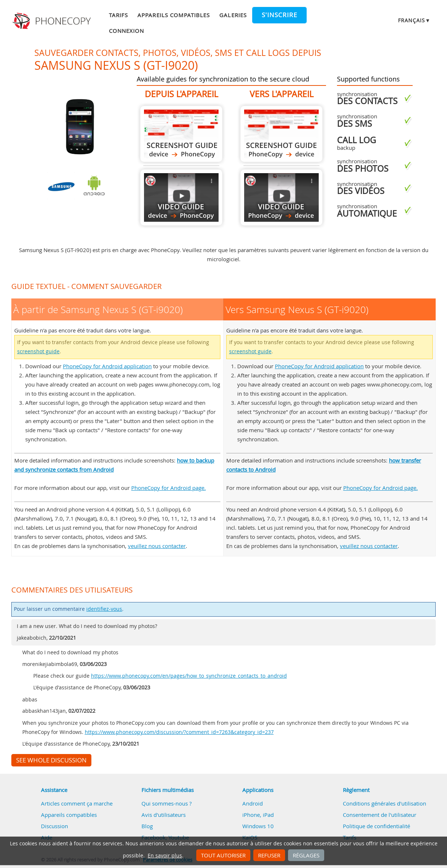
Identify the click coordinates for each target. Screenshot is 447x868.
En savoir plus (165, 856)
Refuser (269, 855)
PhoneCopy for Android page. (168, 488)
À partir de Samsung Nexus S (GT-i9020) (181, 134)
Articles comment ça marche (77, 803)
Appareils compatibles (174, 15)
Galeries (233, 15)
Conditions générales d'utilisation (385, 803)
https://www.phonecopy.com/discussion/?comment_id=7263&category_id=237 (179, 732)
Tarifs (118, 15)
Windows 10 (258, 826)
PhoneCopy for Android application (107, 366)
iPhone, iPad (258, 815)
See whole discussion (51, 760)
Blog (147, 826)
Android (253, 803)
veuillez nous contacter (157, 546)
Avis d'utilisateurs (164, 815)
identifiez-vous (104, 609)
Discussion (54, 826)
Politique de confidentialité (376, 826)
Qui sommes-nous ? (166, 803)
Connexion (126, 31)
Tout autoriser (223, 855)
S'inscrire (279, 15)
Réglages (306, 855)
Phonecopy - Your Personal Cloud (53, 21)
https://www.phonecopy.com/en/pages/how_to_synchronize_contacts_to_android (189, 676)
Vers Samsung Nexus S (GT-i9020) (281, 134)
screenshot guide (38, 351)
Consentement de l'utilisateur (380, 815)
